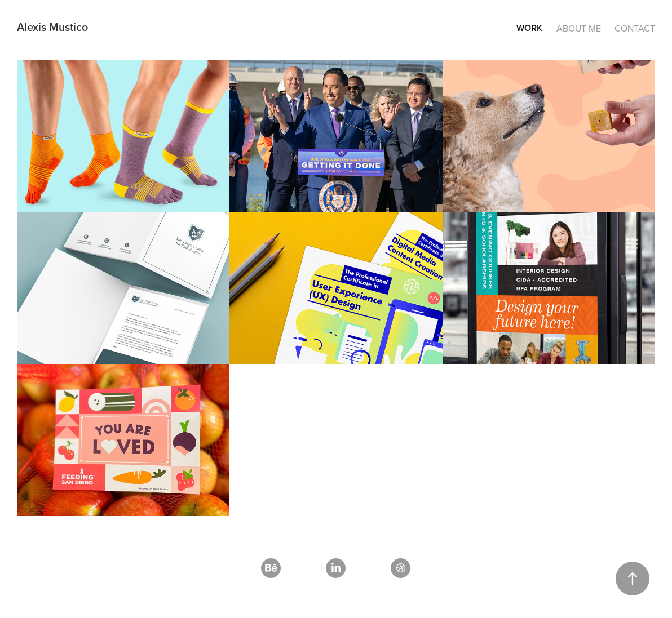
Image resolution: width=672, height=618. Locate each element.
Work (529, 28)
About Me (579, 28)
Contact (635, 28)
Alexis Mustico (52, 27)
